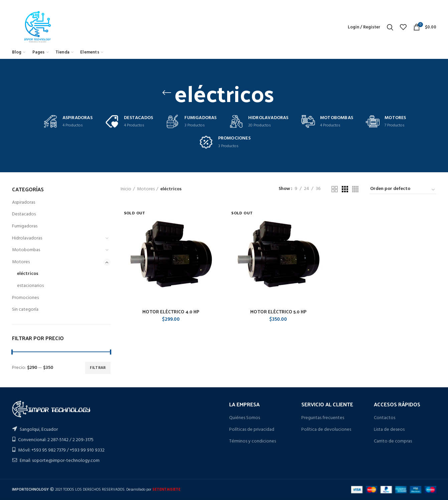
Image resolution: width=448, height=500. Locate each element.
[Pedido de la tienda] (403, 190)
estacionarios (30, 286)
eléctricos (28, 274)
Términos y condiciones (253, 441)
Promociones (25, 298)
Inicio (126, 189)
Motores (21, 262)
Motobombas (26, 250)
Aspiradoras (24, 203)
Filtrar (98, 368)
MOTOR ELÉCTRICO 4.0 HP (171, 312)
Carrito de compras (393, 441)
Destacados (24, 214)
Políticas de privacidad (252, 430)
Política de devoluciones (326, 430)
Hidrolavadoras (27, 238)
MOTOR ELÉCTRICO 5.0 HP (278, 312)
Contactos (385, 418)
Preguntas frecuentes (323, 418)
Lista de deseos (389, 430)
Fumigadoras (25, 226)
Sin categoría (25, 310)
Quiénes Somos (245, 418)
